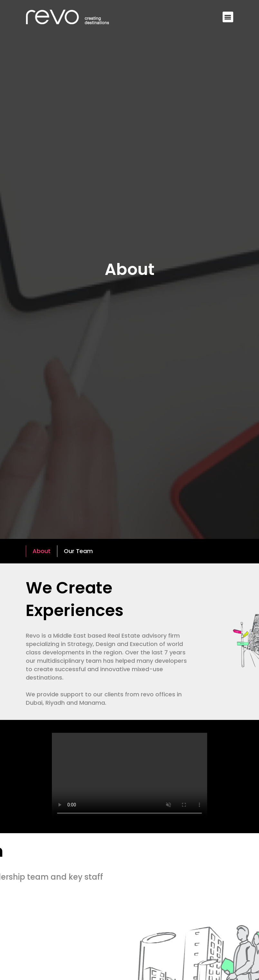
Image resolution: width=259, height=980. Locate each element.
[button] (228, 17)
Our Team (78, 551)
